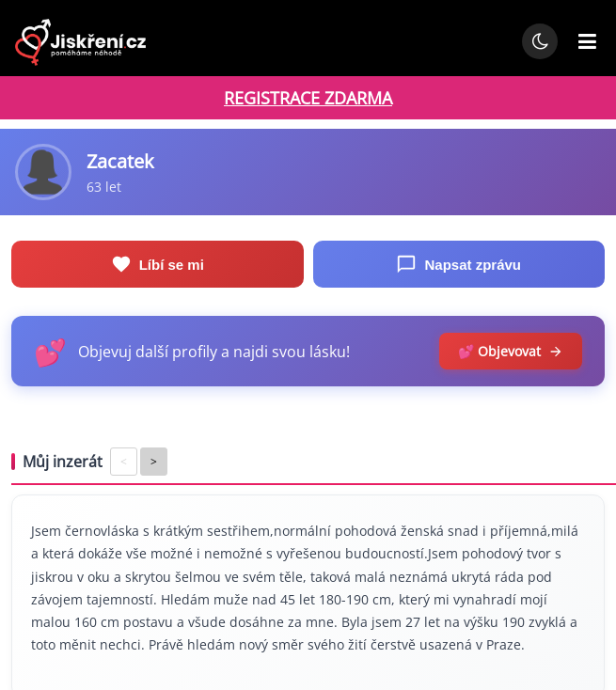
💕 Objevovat (511, 351)
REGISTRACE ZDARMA (308, 98)
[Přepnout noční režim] (540, 41)
